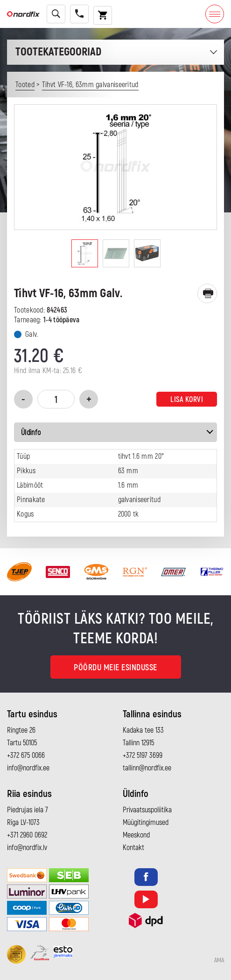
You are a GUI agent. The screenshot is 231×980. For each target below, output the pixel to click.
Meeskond (136, 835)
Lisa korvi (187, 400)
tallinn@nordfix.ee (147, 768)
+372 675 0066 (26, 755)
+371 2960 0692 (27, 835)
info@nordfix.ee (28, 768)
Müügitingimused (146, 823)
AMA (219, 960)
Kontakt (133, 848)
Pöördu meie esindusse (115, 668)
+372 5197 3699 (143, 755)
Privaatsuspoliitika (147, 810)
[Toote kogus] (56, 399)
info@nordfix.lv (27, 848)
